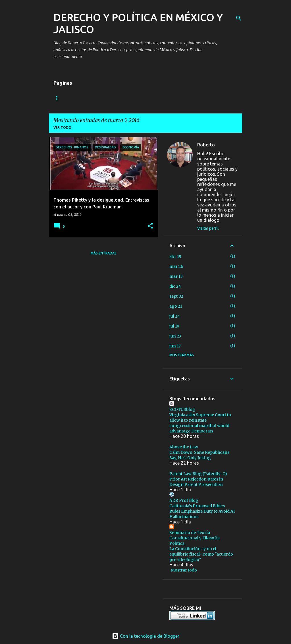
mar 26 (176, 266)
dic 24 (175, 286)
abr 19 (175, 256)
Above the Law (184, 447)
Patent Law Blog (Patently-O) (198, 474)
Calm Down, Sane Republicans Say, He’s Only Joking (199, 455)
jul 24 (175, 316)
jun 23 (175, 336)
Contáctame (106, 98)
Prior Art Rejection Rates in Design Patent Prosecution (196, 482)
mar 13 (176, 276)
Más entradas (104, 253)
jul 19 (174, 326)
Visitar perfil (208, 228)
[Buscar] (239, 18)
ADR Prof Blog (184, 500)
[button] (150, 226)
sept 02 (176, 296)
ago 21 (176, 306)
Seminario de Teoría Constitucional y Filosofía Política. (195, 538)
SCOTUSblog (182, 409)
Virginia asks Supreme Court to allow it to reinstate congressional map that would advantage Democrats (200, 423)
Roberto (206, 145)
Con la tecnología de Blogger (146, 636)
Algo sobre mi (67, 98)
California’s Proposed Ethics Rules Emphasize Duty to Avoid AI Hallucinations (202, 511)
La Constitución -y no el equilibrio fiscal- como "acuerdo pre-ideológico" (201, 554)
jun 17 (175, 346)
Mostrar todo (184, 570)
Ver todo (62, 128)
